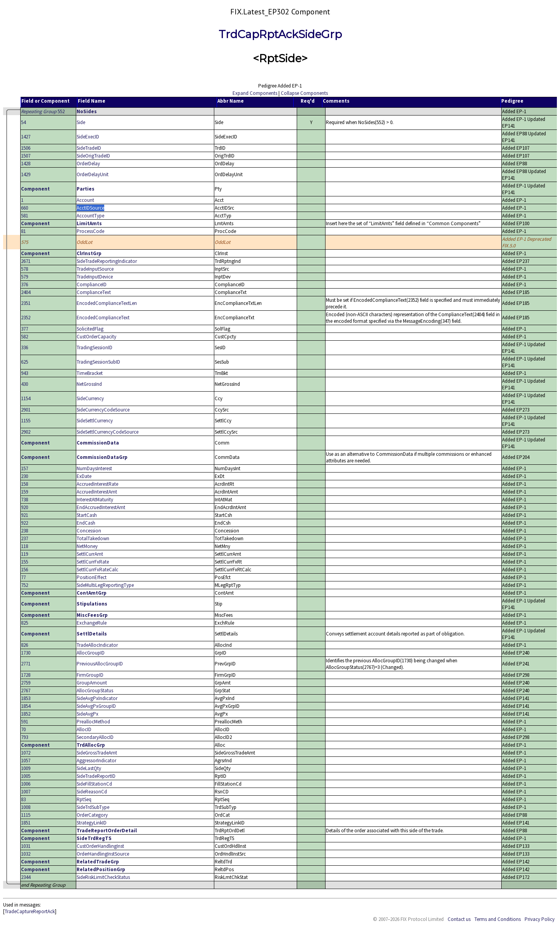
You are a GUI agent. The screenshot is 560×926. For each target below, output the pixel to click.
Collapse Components (304, 93)
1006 (26, 784)
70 (23, 729)
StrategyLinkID (92, 823)
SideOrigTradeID (93, 156)
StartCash (87, 515)
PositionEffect (92, 577)
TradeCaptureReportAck (30, 911)
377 (24, 329)
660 (24, 208)
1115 (26, 815)
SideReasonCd (92, 792)
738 (24, 500)
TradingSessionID (94, 347)
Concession (89, 531)
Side (81, 122)
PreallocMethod (93, 722)
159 (24, 492)
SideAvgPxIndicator (97, 698)
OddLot (84, 242)
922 (24, 523)
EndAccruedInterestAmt (101, 507)
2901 (26, 410)
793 (24, 737)
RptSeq (84, 799)
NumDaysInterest (94, 468)
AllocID (84, 729)
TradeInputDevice (95, 277)
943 (24, 373)
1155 (26, 421)
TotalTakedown (93, 538)
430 (24, 384)
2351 (26, 303)
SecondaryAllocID (95, 737)
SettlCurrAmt (90, 554)
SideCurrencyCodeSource (103, 410)
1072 (26, 753)
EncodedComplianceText (103, 318)
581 (24, 216)
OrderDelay (88, 164)
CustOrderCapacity (96, 337)
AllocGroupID (91, 653)
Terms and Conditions (498, 919)
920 (24, 507)
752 (24, 585)
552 (43, 111)
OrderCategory (92, 815)
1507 (26, 156)
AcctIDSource (90, 208)
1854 (26, 706)
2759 (26, 683)
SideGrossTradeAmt (97, 753)
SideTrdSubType (93, 807)
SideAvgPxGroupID (96, 706)
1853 (26, 698)
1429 (26, 174)
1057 (26, 761)
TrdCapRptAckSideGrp (280, 34)
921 (24, 515)
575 (24, 242)
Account (85, 200)
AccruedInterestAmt (97, 492)
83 (23, 799)
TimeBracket (90, 373)
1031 (26, 846)
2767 (26, 691)
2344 (26, 877)
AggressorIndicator (96, 761)
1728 (26, 675)
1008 (26, 807)
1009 (26, 768)
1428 (26, 164)
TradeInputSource (95, 269)
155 (24, 562)
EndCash (86, 523)
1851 (26, 823)
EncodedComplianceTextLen (107, 303)
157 (24, 468)
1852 (26, 714)
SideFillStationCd (94, 784)
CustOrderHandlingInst (100, 846)
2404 (26, 292)
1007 (26, 792)
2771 (26, 664)
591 (24, 722)
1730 (26, 653)
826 (24, 645)
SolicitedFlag (90, 329)
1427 (26, 137)
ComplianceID (92, 284)
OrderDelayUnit (93, 174)
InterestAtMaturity (95, 500)
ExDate (84, 476)
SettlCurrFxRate (93, 562)
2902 (26, 432)
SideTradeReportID (96, 776)
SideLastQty (89, 768)
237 (24, 538)
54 (23, 122)
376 (24, 284)
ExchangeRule (92, 623)
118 (24, 546)
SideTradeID (89, 148)
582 (24, 337)
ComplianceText (94, 292)
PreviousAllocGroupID (100, 664)
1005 (26, 776)
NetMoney (87, 546)
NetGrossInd (89, 384)
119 (24, 554)
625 (24, 362)
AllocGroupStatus (95, 691)
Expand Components (255, 93)
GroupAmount (92, 683)
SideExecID (88, 137)
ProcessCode (90, 231)
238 (24, 531)
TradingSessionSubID (98, 362)
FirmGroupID (90, 675)
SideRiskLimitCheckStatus (103, 877)
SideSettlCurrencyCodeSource (108, 432)
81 (23, 231)
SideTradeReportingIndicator (107, 261)
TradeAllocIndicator (97, 645)
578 (24, 269)
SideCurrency (90, 398)
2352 (26, 318)
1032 (26, 854)
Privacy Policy (540, 919)
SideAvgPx (87, 714)
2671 (26, 261)
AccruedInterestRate (97, 484)
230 (24, 476)
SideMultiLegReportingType (105, 585)
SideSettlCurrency (95, 421)
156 (24, 570)
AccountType (90, 216)
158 (24, 484)
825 (24, 623)
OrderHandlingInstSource (103, 854)
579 (24, 277)
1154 (26, 398)
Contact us (459, 919)
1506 (26, 148)
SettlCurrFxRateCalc (97, 570)
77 (23, 577)
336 (24, 347)
